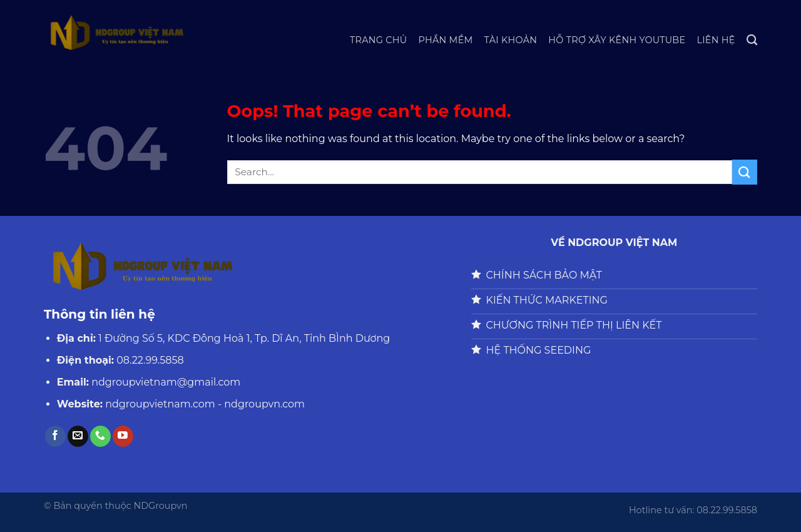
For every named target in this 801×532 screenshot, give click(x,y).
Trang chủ (378, 40)
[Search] (752, 40)
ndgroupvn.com (264, 404)
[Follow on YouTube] (123, 436)
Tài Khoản (511, 40)
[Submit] (745, 172)
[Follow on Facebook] (55, 436)
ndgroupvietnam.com (160, 404)
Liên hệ (716, 40)
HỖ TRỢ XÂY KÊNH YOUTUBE (617, 40)
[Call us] (100, 436)
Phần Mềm (446, 40)
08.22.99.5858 (150, 360)
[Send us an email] (78, 436)
